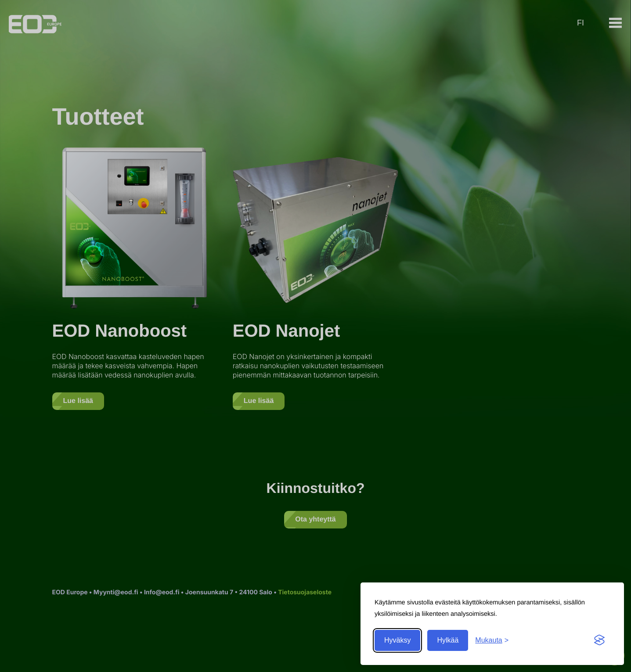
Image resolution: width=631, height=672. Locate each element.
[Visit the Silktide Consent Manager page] (599, 640)
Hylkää (448, 640)
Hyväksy (397, 640)
